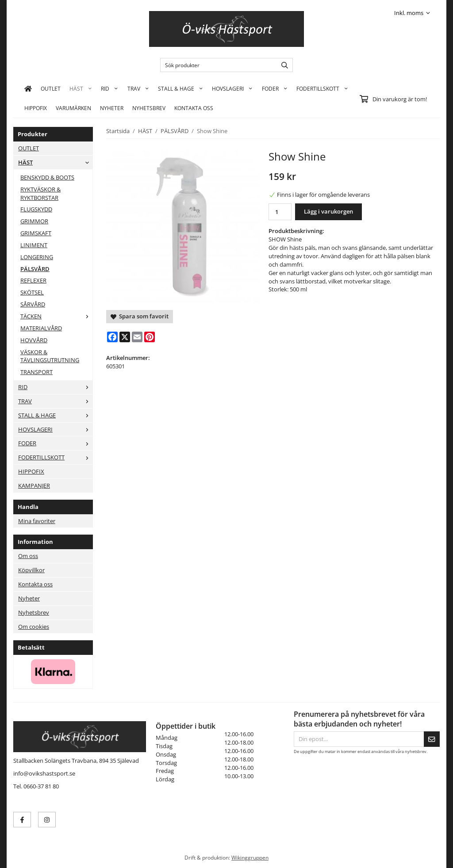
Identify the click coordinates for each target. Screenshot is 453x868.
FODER (275, 88)
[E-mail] (137, 337)
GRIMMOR (34, 221)
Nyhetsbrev (149, 108)
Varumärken (73, 108)
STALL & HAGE (180, 88)
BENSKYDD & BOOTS (47, 177)
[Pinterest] (150, 337)
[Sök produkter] (217, 65)
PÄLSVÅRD (35, 269)
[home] (28, 88)
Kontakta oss (35, 584)
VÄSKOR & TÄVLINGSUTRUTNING (50, 356)
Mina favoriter (37, 521)
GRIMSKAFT (36, 233)
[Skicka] (432, 739)
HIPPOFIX (36, 108)
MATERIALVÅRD (41, 328)
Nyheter (112, 108)
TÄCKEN (56, 316)
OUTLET (51, 88)
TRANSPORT (36, 372)
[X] (125, 337)
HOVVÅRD (34, 340)
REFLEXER (33, 280)
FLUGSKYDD (36, 209)
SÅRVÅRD (33, 304)
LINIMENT (34, 245)
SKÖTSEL (32, 292)
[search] (282, 65)
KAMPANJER (34, 486)
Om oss (28, 556)
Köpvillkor (31, 570)
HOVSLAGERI (232, 88)
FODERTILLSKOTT (322, 88)
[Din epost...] (359, 739)
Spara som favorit (140, 316)
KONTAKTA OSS (194, 108)
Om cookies (34, 627)
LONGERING (37, 257)
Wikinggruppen (250, 857)
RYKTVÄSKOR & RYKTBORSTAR (40, 193)
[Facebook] (112, 337)
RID (109, 88)
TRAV (138, 88)
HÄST (81, 88)
